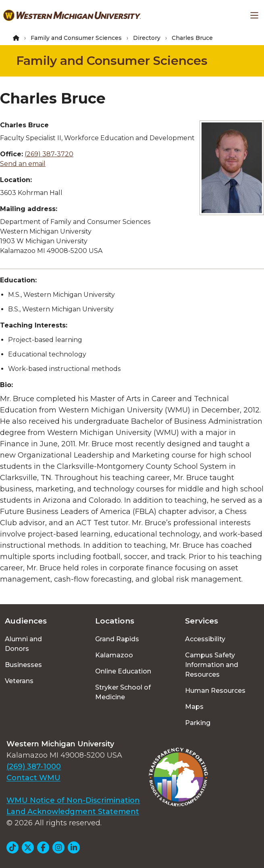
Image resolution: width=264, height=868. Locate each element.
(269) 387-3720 (49, 154)
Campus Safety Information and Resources (212, 665)
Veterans (19, 681)
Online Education (123, 671)
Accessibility (205, 639)
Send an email (23, 164)
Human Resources (215, 691)
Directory (147, 38)
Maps (194, 707)
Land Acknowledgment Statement (73, 812)
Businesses (23, 665)
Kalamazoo (114, 655)
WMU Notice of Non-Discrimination (73, 800)
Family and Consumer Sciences (76, 38)
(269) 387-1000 (34, 766)
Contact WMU (33, 778)
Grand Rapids (117, 639)
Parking (198, 723)
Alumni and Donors (23, 644)
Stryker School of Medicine (123, 692)
